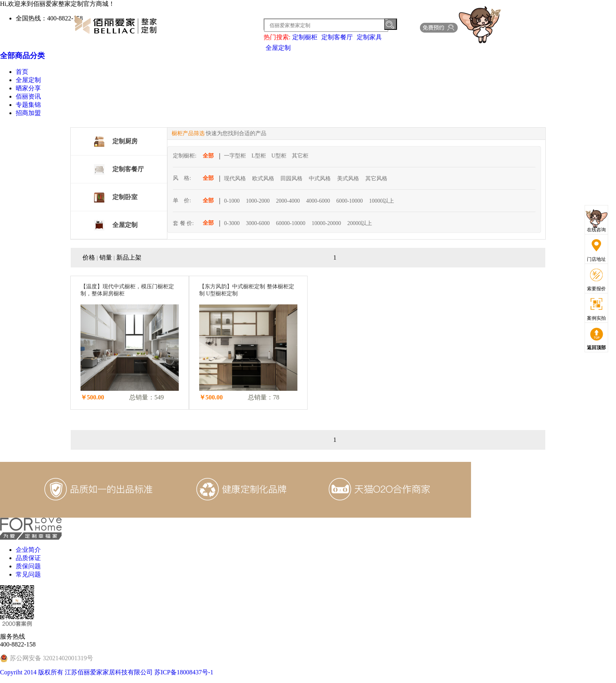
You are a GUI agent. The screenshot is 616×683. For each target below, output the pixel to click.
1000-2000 (258, 201)
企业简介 (28, 550)
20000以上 (360, 223)
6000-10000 (350, 201)
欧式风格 (263, 179)
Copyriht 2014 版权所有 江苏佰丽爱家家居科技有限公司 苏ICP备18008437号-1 (107, 672)
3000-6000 (258, 223)
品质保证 (28, 558)
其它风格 (376, 179)
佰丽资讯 (28, 96)
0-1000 (232, 201)
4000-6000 (318, 201)
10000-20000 (326, 223)
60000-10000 (291, 223)
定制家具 (369, 37)
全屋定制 (278, 48)
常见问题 (28, 574)
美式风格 (348, 179)
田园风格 (291, 179)
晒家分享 (28, 88)
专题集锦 (28, 105)
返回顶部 (596, 348)
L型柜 (259, 156)
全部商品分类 (22, 56)
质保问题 (28, 566)
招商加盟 (28, 113)
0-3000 (232, 223)
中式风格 (320, 179)
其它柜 (300, 156)
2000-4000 (288, 201)
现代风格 (235, 179)
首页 (22, 72)
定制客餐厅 (337, 37)
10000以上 (382, 201)
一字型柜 (235, 156)
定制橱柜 (305, 37)
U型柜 (279, 156)
